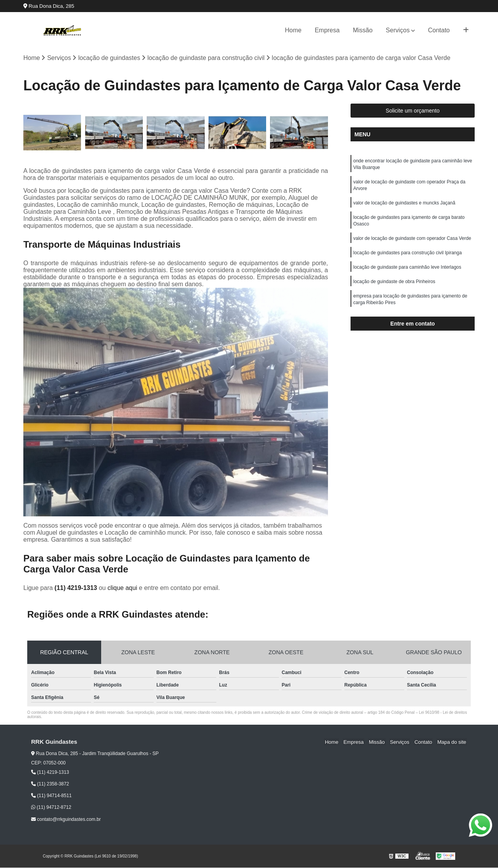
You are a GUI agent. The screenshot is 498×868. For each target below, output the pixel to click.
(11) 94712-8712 (51, 808)
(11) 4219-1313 (77, 588)
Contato (439, 30)
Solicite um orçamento (413, 111)
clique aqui (122, 588)
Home (293, 30)
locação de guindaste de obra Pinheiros (394, 286)
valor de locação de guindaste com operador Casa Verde (412, 241)
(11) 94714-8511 (51, 796)
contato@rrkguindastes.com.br (66, 820)
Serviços (398, 30)
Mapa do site (452, 742)
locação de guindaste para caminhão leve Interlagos (407, 271)
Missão (363, 30)
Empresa (327, 30)
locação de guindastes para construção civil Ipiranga (408, 256)
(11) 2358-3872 (50, 784)
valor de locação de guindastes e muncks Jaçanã (404, 205)
